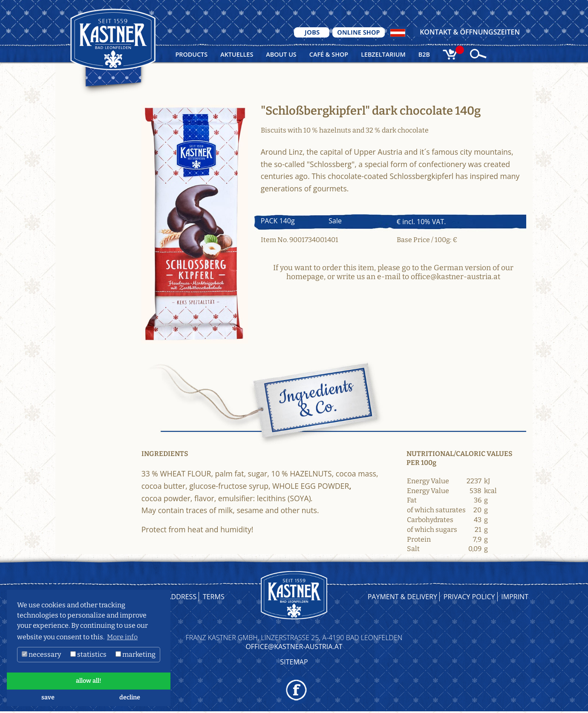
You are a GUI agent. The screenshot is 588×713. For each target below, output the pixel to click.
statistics (88, 654)
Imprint (515, 597)
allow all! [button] (89, 681)
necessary (41, 654)
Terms (214, 597)
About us (281, 54)
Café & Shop (329, 54)
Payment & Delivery (402, 597)
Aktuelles (237, 54)
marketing (135, 654)
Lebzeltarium (383, 54)
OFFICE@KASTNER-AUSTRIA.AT (294, 647)
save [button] (48, 697)
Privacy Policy (469, 597)
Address (182, 597)
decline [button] (130, 697)
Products (191, 54)
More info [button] (122, 637)
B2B (424, 54)
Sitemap (294, 662)
